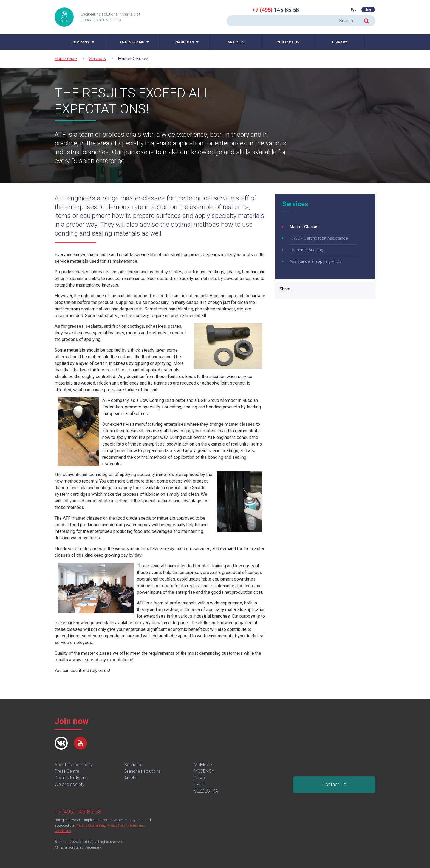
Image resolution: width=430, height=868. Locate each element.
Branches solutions (142, 771)
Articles (236, 42)
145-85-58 (276, 10)
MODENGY (204, 771)
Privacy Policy (116, 825)
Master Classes (305, 227)
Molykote (203, 765)
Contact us (288, 42)
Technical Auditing (306, 250)
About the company (74, 765)
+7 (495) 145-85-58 (78, 812)
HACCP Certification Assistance (319, 238)
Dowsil (200, 778)
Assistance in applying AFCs (316, 261)
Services (97, 59)
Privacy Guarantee (90, 825)
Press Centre (67, 771)
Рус (354, 10)
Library (340, 42)
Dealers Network (71, 778)
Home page (66, 59)
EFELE (200, 784)
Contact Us (334, 784)
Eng (368, 10)
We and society (70, 784)
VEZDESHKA (206, 791)
